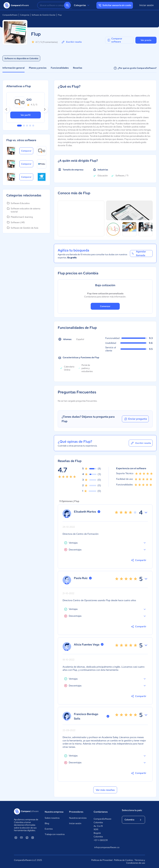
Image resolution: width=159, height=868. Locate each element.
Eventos (49, 829)
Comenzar (105, 306)
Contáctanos (101, 812)
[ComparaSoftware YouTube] (21, 838)
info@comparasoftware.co (105, 847)
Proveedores (76, 812)
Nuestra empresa (54, 812)
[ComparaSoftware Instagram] (33, 838)
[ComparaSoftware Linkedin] (16, 838)
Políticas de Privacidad (102, 860)
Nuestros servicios (78, 818)
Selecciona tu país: (132, 810)
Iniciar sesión (147, 5)
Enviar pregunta (135, 419)
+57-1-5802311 (101, 840)
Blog (47, 823)
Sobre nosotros (52, 818)
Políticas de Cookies (123, 860)
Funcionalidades (60, 68)
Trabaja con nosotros (55, 834)
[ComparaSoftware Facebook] (27, 838)
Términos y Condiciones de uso (136, 861)
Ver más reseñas (105, 790)
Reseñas (78, 68)
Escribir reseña (71, 42)
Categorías (82, 5)
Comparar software (115, 40)
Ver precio (146, 40)
